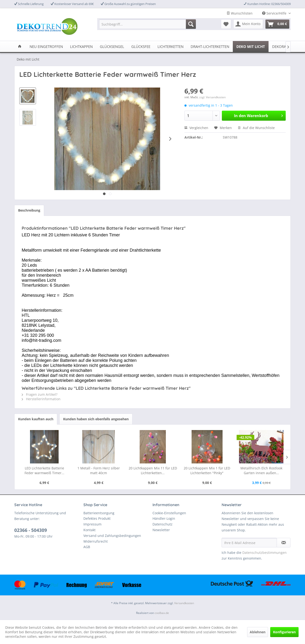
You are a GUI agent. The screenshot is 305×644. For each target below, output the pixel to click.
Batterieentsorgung (99, 513)
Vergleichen (196, 128)
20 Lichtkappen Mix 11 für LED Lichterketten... (153, 470)
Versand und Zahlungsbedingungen (112, 536)
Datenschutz (163, 524)
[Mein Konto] (248, 24)
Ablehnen (258, 632)
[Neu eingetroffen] (46, 47)
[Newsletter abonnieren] (284, 543)
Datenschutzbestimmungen (264, 553)
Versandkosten (184, 603)
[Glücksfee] (141, 47)
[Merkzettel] (226, 24)
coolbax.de (162, 613)
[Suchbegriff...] (147, 24)
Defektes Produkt (97, 518)
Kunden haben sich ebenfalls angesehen (96, 419)
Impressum (92, 524)
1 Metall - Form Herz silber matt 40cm (99, 470)
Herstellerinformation (41, 399)
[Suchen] (191, 24)
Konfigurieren (284, 632)
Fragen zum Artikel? (40, 394)
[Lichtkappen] (81, 47)
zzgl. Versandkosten (212, 97)
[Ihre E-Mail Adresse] (249, 543)
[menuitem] (147, 24)
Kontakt (89, 530)
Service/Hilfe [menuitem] (275, 13)
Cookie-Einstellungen (169, 513)
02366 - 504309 (31, 530)
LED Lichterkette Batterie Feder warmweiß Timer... (44, 470)
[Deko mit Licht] (251, 47)
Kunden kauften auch (36, 419)
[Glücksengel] (112, 47)
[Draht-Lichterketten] (210, 47)
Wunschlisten (240, 13)
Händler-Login (164, 518)
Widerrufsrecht (96, 541)
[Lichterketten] (170, 47)
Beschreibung (29, 210)
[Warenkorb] (277, 24)
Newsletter (161, 530)
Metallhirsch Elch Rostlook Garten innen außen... (261, 470)
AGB (87, 547)
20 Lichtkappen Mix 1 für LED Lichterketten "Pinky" (207, 470)
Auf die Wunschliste (256, 128)
